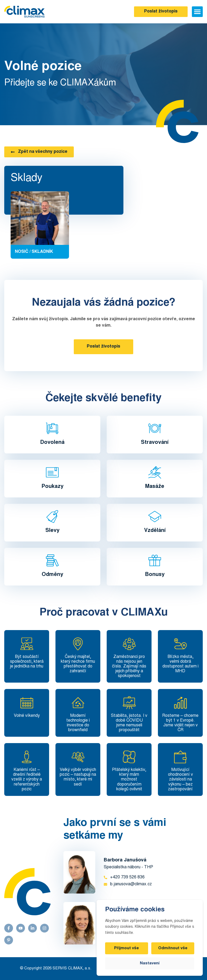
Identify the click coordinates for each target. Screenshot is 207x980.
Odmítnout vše (173, 948)
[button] (197, 12)
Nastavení (150, 963)
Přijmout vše (127, 948)
